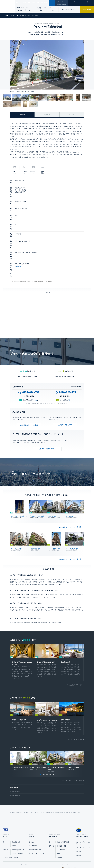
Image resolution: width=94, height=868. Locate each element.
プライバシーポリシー (44, 861)
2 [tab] (45, 480)
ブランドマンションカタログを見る (71, 743)
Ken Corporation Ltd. (7, 7)
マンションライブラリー (69, 10)
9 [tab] (52, 737)
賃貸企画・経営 (62, 809)
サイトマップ (67, 861)
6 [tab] (51, 480)
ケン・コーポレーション (83, 811)
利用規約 (57, 861)
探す (18, 8)
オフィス (26, 3)
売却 (58, 817)
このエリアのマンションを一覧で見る (71, 486)
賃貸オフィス (33, 805)
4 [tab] (48, 480)
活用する (40, 8)
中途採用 (79, 818)
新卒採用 (79, 815)
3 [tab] (46, 480)
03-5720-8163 (29, 356)
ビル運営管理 (33, 809)
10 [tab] (54, 737)
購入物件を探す (15, 758)
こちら (47, 582)
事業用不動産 (36, 3)
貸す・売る (6, 813)
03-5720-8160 (65, 356)
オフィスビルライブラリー (37, 817)
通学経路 (27, 236)
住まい (18, 3)
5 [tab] (49, 480)
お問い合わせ (87, 10)
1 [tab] (43, 480)
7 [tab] (49, 737)
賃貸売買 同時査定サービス (40, 544)
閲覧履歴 (74, 4)
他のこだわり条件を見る (75, 645)
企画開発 (60, 820)
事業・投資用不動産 (35, 813)
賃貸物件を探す (15, 754)
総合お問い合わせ (29, 861)
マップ (36, 359)
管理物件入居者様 (61, 4)
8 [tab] (51, 737)
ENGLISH (59, 2)
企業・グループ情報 (48, 3)
